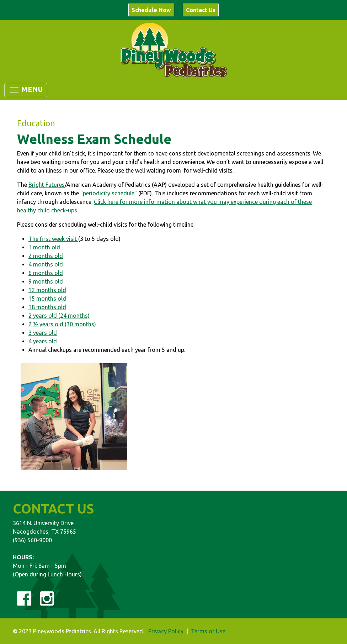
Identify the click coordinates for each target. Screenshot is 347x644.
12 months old (47, 290)
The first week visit (53, 239)
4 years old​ (43, 341)
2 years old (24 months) (59, 316)
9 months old (46, 281)
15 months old (47, 299)
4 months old (46, 264)
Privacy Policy (166, 631)
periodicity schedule (109, 193)
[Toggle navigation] (26, 90)
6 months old (46, 273)
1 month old (44, 247)
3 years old (43, 333)
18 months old (47, 307)
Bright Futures (47, 185)
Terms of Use (208, 631)
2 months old (46, 256)
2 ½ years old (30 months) (62, 324)
